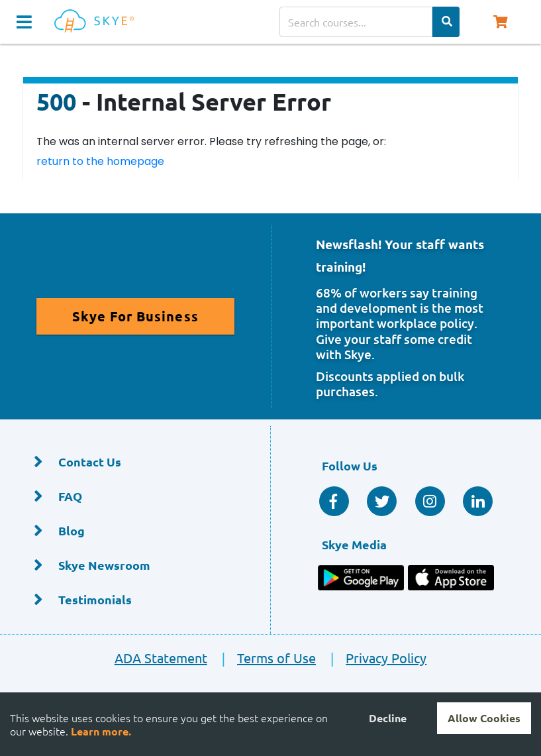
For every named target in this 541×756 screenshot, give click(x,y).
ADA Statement (161, 658)
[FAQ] (135, 497)
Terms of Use (263, 658)
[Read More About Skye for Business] (135, 316)
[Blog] (135, 531)
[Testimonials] (135, 600)
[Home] (97, 22)
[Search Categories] (446, 22)
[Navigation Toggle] (24, 22)
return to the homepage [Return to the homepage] (100, 161)
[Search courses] (356, 22)
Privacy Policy (372, 658)
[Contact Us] (135, 462)
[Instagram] (430, 501)
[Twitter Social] (382, 501)
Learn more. (101, 731)
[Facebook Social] (334, 501)
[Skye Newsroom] (135, 566)
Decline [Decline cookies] (388, 718)
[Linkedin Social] (478, 501)
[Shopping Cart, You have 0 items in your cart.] (501, 22)
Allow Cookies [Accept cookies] (484, 718)
